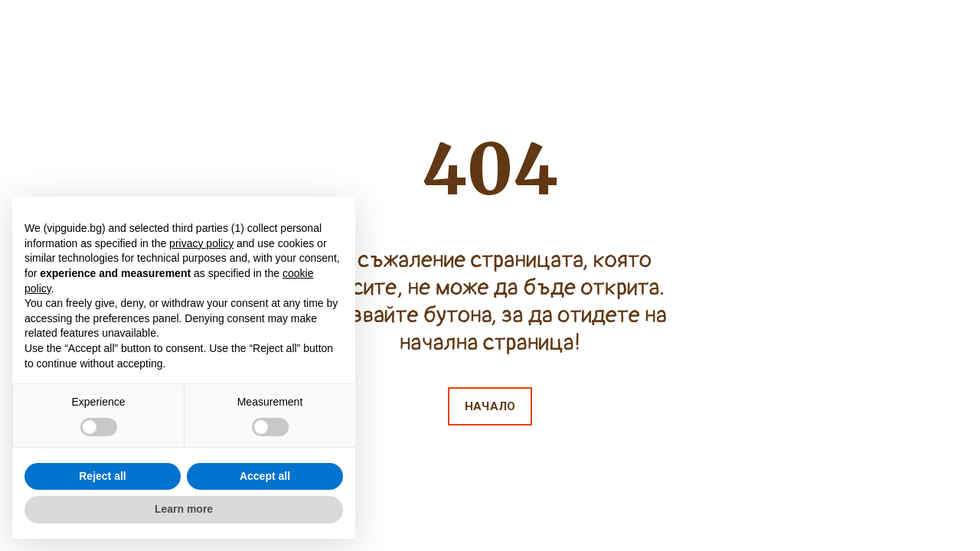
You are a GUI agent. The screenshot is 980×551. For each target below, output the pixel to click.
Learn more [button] (184, 509)
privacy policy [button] (201, 243)
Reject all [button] (102, 476)
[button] (490, 406)
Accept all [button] (265, 476)
